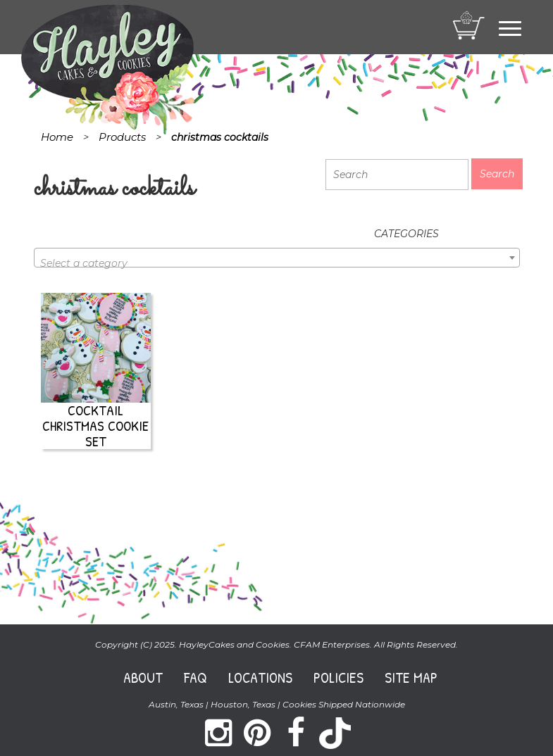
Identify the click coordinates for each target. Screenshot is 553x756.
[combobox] (277, 258)
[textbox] (277, 263)
